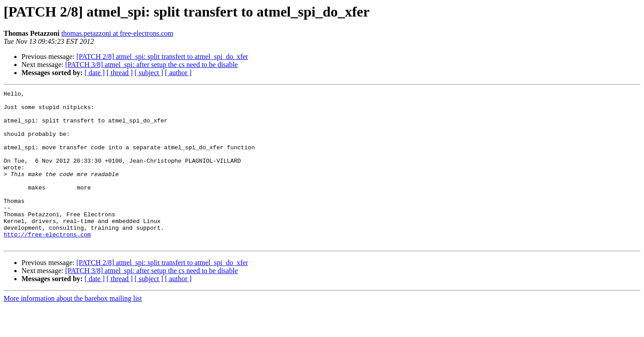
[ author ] (178, 73)
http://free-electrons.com (47, 264)
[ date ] (95, 73)
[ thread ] (120, 73)
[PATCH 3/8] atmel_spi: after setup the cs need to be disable (152, 65)
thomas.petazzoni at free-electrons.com (117, 33)
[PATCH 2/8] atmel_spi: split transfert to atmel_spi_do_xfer (162, 57)
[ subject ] (149, 73)
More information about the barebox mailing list (73, 329)
